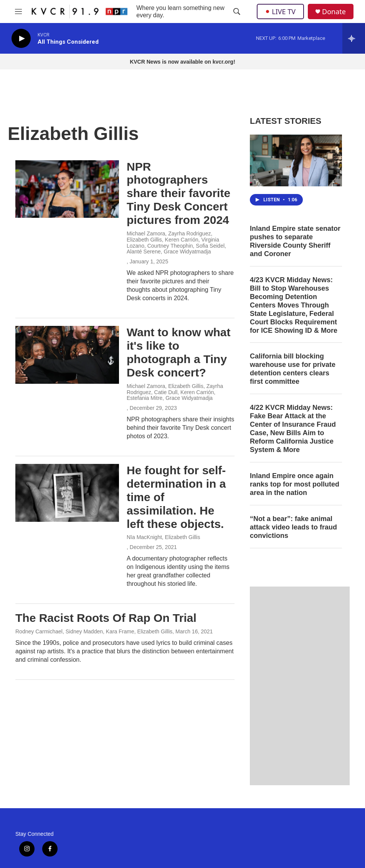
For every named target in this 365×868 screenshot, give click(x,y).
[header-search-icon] (237, 12)
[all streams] (354, 38)
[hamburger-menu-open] (18, 12)
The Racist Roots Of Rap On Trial (106, 618)
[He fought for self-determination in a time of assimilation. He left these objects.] (67, 493)
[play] (21, 39)
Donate (334, 12)
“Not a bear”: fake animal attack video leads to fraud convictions (293, 527)
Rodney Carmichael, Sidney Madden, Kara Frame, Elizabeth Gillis (94, 631)
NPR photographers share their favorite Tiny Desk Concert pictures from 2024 (178, 193)
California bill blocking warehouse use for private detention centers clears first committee (293, 369)
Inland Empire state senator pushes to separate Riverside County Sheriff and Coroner (295, 241)
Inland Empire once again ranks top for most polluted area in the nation (295, 484)
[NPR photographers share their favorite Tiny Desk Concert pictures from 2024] (67, 189)
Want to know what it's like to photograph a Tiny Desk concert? (179, 352)
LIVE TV (280, 12)
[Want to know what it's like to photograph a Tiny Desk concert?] (67, 355)
